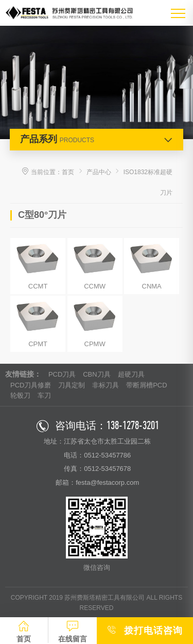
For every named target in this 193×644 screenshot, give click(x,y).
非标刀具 (106, 385)
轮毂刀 (20, 395)
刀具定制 (72, 385)
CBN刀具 (97, 374)
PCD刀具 (62, 374)
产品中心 (99, 172)
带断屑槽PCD (146, 385)
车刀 (44, 395)
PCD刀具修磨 (31, 385)
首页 (68, 172)
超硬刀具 (131, 374)
